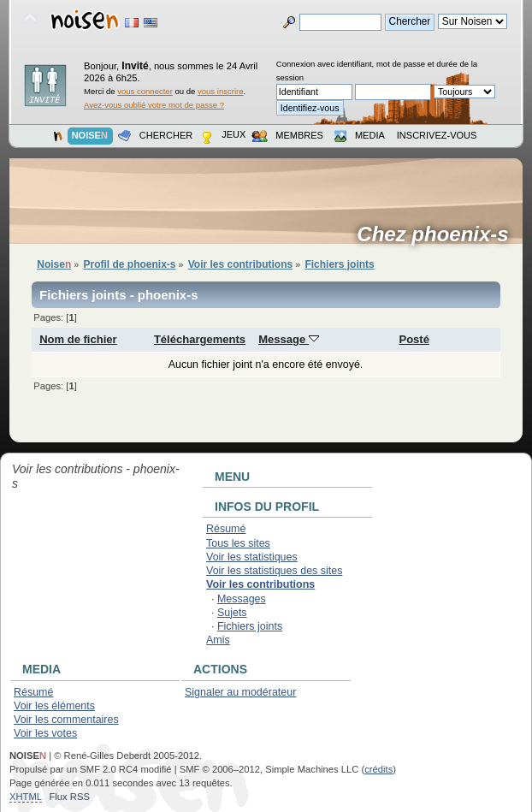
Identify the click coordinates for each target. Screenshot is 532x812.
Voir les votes (45, 733)
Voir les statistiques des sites (274, 571)
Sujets (232, 613)
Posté (414, 339)
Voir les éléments (54, 706)
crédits (378, 769)
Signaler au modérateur (240, 692)
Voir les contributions (260, 584)
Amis (218, 640)
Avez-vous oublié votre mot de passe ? (154, 105)
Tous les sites (238, 543)
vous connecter (145, 91)
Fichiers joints (250, 626)
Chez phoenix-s (438, 234)
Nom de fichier (78, 339)
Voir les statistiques (252, 557)
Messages (242, 599)
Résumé (226, 529)
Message (289, 339)
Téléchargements (200, 339)
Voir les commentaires (66, 720)
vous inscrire (221, 91)
